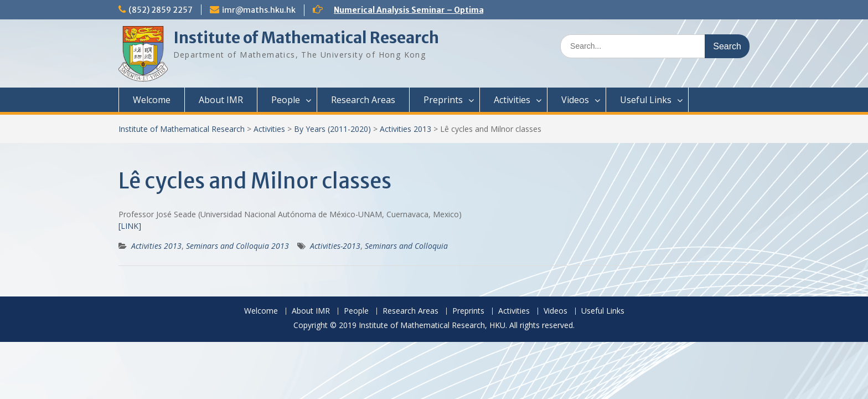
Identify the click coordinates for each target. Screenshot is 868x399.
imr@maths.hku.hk (259, 10)
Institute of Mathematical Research (306, 38)
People (286, 100)
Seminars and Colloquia (406, 246)
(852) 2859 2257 (161, 10)
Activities (512, 100)
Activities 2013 (405, 129)
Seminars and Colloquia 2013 (237, 246)
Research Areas (363, 100)
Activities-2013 (335, 246)
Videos (575, 100)
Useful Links (646, 100)
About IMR (221, 100)
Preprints (443, 100)
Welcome (152, 100)
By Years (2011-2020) (332, 129)
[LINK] (130, 226)
